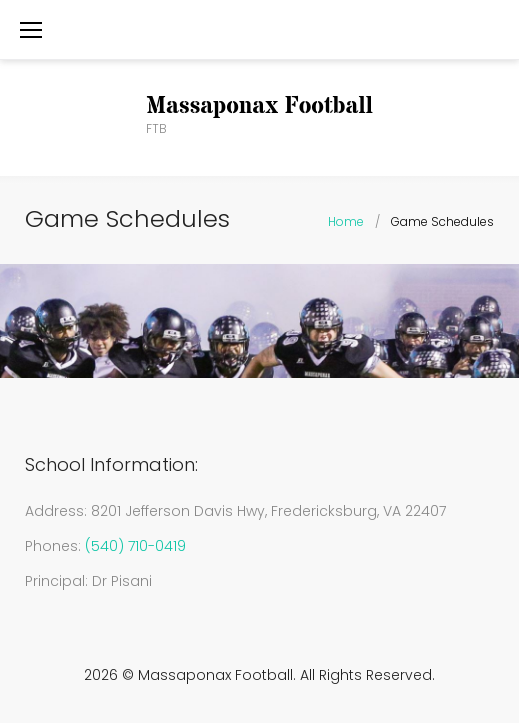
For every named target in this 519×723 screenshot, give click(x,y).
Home (346, 221)
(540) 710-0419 (135, 546)
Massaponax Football (259, 106)
